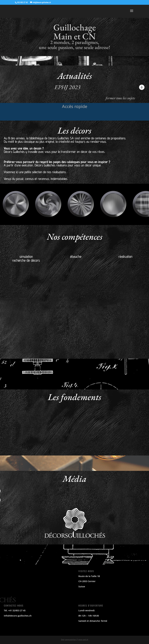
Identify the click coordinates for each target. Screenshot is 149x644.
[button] (70, 222)
